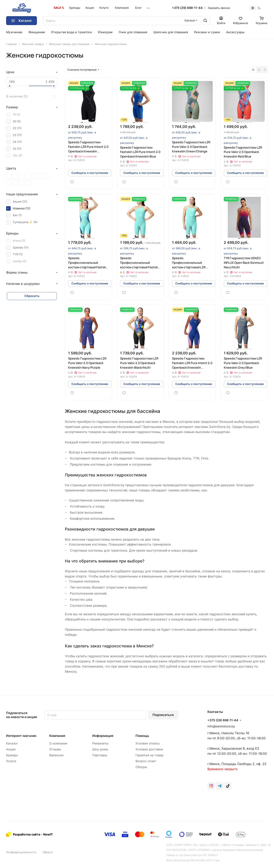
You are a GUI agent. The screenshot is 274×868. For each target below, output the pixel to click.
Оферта (48, 852)
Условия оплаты (148, 743)
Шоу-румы (100, 749)
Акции (11, 749)
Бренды (12, 755)
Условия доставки (149, 749)
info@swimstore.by (221, 726)
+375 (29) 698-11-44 (187, 8)
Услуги (11, 761)
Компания (57, 736)
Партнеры (100, 755)
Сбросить (32, 296)
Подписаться (163, 715)
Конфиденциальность (21, 852)
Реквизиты (100, 743)
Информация (103, 736)
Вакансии (56, 755)
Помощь (142, 736)
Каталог (12, 743)
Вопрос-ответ (146, 761)
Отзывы (55, 749)
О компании (58, 743)
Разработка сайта (27, 834)
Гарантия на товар (149, 755)
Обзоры (141, 767)
